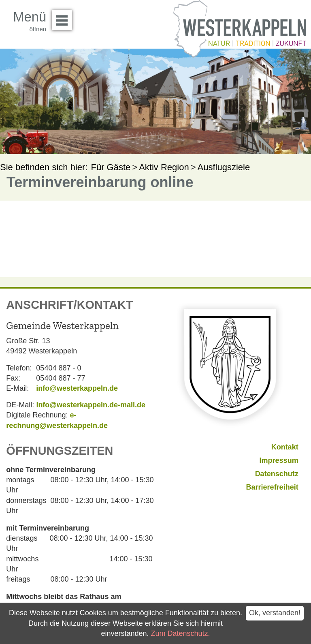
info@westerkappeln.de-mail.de (91, 405)
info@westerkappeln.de (77, 388)
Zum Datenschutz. (181, 633)
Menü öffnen (64, 17)
